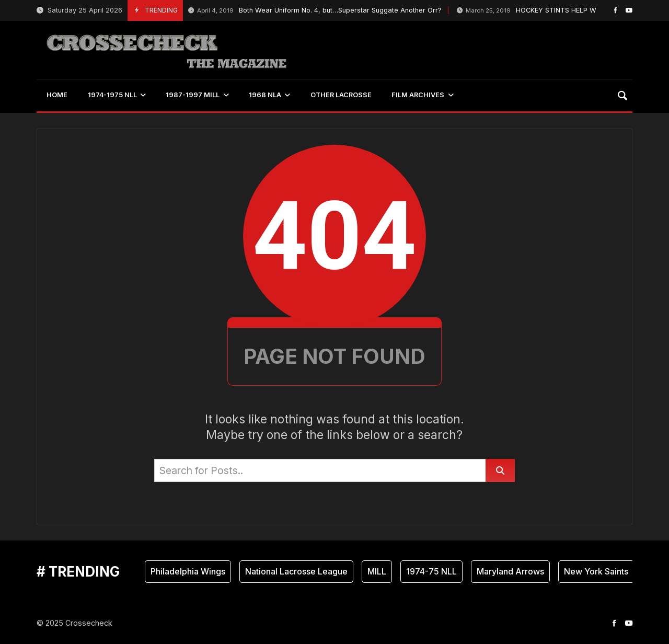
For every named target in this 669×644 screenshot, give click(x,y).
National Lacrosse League (296, 571)
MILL (377, 571)
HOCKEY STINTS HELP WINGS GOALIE (547, 11)
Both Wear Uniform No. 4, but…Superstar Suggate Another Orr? (315, 11)
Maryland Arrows (510, 571)
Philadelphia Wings (188, 571)
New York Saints (596, 571)
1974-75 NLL (431, 571)
